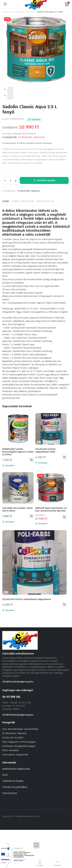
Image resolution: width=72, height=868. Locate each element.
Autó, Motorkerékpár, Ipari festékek (20, 767)
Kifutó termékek (10, 788)
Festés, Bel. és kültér (13, 775)
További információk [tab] (23, 239)
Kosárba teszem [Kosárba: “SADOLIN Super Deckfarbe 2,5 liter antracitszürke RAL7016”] (64, 555)
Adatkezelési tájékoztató (16, 807)
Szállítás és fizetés (13, 819)
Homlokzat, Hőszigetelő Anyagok (19, 784)
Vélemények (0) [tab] (45, 239)
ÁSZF (5, 813)
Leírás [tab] (6, 239)
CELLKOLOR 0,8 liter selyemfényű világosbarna (27, 637)
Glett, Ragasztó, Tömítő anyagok (19, 780)
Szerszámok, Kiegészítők (15, 792)
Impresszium (10, 831)
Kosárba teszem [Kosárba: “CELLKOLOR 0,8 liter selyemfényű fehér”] (64, 495)
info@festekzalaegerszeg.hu (18, 719)
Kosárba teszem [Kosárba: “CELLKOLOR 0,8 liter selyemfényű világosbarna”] (64, 642)
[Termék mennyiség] (10, 218)
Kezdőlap (6, 12)
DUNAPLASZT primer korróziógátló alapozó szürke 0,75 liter (18, 490)
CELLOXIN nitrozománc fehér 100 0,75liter (18, 547)
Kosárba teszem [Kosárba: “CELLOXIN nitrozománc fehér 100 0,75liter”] (31, 554)
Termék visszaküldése (15, 825)
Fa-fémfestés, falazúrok (23, 12)
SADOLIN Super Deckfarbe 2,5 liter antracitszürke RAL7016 (51, 547)
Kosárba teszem (46, 218)
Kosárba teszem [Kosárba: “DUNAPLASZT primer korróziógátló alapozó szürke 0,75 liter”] (31, 498)
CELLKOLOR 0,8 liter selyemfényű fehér (45, 488)
